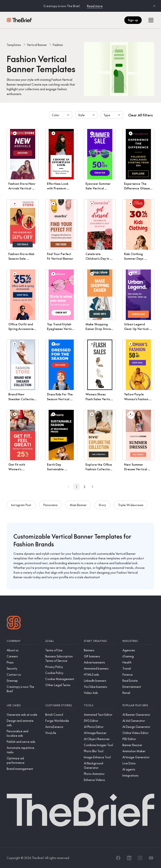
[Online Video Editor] (138, 733)
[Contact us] (23, 674)
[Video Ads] (100, 693)
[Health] (138, 662)
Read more (95, 6)
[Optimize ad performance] (23, 760)
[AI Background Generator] (100, 765)
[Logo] (14, 623)
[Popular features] (138, 705)
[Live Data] (138, 763)
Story (102, 506)
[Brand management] (23, 769)
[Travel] (138, 668)
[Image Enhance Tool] (100, 757)
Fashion (58, 45)
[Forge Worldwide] (61, 721)
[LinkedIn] (129, 858)
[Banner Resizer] (138, 745)
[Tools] (100, 705)
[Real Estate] (138, 681)
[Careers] (23, 656)
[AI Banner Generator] (138, 715)
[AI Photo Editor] (100, 727)
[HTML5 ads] (100, 674)
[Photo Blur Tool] (100, 751)
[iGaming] (138, 656)
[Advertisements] (100, 662)
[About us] (23, 650)
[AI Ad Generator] (138, 721)
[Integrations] (138, 775)
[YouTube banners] (100, 687)
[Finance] (138, 674)
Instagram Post (21, 506)
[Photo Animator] (100, 774)
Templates (14, 45)
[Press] (23, 662)
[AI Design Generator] (138, 727)
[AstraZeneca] (61, 727)
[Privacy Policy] (61, 667)
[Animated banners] (100, 668)
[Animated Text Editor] (100, 715)
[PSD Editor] (138, 739)
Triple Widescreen (131, 506)
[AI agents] (138, 769)
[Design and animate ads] (23, 723)
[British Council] (61, 715)
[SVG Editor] (100, 721)
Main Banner (78, 506)
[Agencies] (138, 650)
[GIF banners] (100, 656)
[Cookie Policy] (61, 673)
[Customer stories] (61, 705)
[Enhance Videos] (100, 780)
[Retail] (138, 693)
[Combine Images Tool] (100, 745)
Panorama (50, 506)
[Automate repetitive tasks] (23, 750)
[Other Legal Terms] (61, 685)
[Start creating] (100, 641)
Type (112, 115)
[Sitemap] (23, 681)
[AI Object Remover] (100, 739)
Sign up (133, 20)
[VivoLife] (61, 733)
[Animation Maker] (138, 751)
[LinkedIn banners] (100, 681)
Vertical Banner (37, 45)
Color (61, 115)
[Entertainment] (138, 687)
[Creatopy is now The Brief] (23, 689)
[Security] (23, 668)
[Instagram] (140, 858)
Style (87, 115)
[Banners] (100, 650)
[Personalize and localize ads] (23, 733)
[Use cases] (23, 705)
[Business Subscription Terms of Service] (61, 658)
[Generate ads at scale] (23, 715)
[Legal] (61, 641)
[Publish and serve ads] (23, 742)
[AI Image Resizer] (100, 733)
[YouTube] (151, 858)
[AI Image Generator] (138, 757)
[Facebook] (118, 858)
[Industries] (138, 641)
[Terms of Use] (61, 650)
